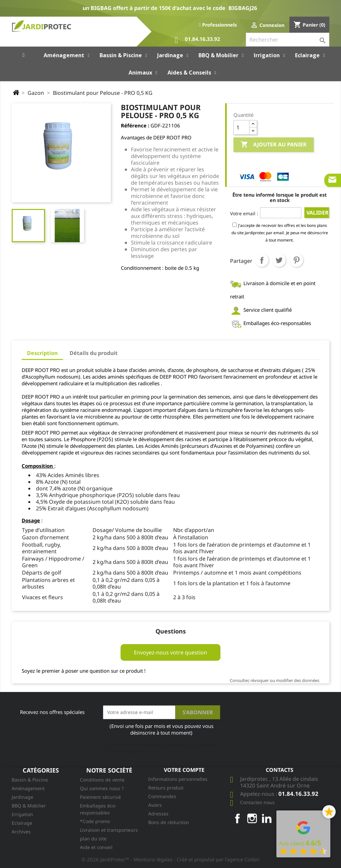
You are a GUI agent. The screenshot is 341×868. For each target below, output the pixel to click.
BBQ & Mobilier (29, 806)
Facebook (237, 818)
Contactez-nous (257, 802)
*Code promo (95, 821)
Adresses (158, 814)
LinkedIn (267, 818)
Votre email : (244, 213)
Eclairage (22, 823)
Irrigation (22, 814)
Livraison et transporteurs (109, 830)
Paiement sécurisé (100, 797)
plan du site (93, 839)
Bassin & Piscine (30, 780)
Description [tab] (42, 353)
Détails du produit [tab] (94, 353)
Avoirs (155, 805)
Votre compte (184, 770)
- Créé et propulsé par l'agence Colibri (217, 859)
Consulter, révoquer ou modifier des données (275, 680)
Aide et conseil (96, 847)
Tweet (279, 260)
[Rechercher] (288, 40)
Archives (21, 832)
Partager (262, 260)
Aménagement (28, 788)
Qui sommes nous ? (102, 788)
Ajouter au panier (274, 145)
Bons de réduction (169, 822)
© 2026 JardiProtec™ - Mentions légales (128, 859)
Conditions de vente (102, 780)
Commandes (162, 796)
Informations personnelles (178, 779)
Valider (318, 213)
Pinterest (296, 260)
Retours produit (166, 788)
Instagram (252, 818)
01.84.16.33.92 (197, 40)
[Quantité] (241, 127)
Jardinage (22, 797)
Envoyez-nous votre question (170, 652)
